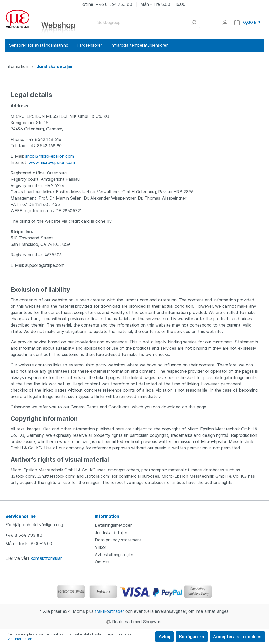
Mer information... (21, 639)
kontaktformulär (46, 558)
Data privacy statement (118, 540)
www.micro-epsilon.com (52, 162)
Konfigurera (192, 637)
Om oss (102, 562)
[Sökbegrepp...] (141, 22)
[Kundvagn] (247, 22)
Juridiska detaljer (111, 533)
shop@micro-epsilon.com (50, 156)
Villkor (100, 547)
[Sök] (194, 22)
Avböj (164, 637)
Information (107, 516)
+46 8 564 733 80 (24, 535)
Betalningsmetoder (113, 525)
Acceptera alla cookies (237, 637)
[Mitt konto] (225, 22)
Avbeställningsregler (114, 555)
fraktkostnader (109, 611)
